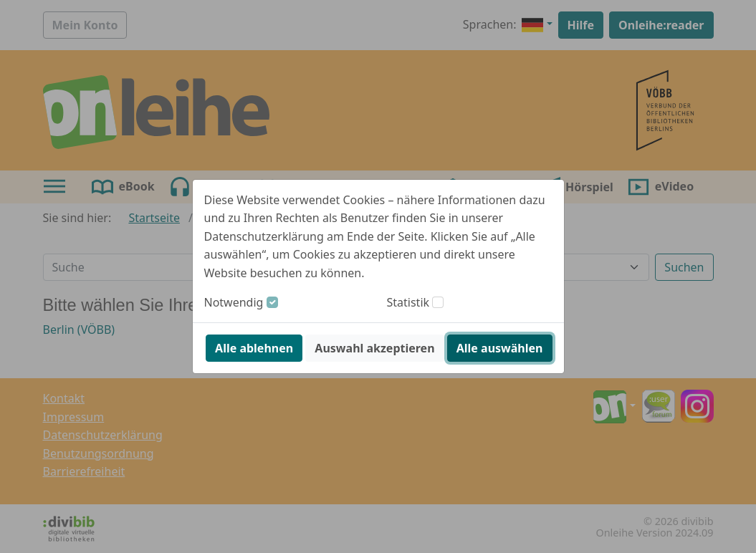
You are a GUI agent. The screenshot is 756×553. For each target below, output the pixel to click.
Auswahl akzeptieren (374, 348)
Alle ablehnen (254, 348)
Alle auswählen (500, 348)
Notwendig (234, 302)
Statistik (408, 302)
